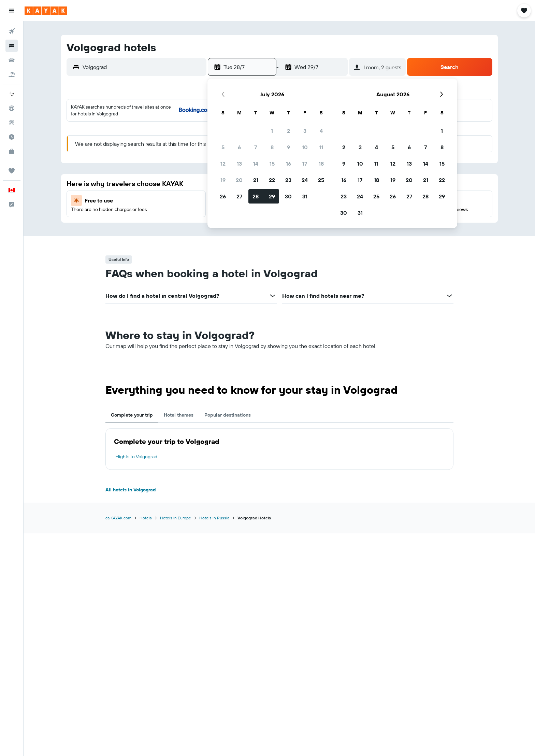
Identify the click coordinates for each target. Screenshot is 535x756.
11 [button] (321, 147)
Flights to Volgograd (136, 457)
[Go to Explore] (12, 108)
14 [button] (256, 164)
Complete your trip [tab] (132, 415)
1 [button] (272, 131)
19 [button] (223, 180)
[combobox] (143, 67)
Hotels (146, 518)
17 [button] (305, 164)
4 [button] (321, 131)
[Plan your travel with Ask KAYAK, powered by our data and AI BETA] (12, 94)
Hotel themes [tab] (179, 415)
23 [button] (288, 180)
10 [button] (305, 147)
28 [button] (256, 196)
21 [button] (256, 180)
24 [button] (305, 180)
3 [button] (305, 131)
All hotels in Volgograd (131, 490)
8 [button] (272, 147)
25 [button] (321, 180)
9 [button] (288, 147)
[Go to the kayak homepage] (46, 11)
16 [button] (288, 164)
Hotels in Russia (214, 518)
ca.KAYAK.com (118, 518)
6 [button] (239, 147)
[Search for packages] (12, 74)
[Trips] (12, 171)
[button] (12, 11)
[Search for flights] (12, 31)
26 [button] (223, 196)
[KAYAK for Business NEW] (12, 151)
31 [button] (305, 196)
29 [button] (272, 196)
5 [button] (223, 147)
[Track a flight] (12, 123)
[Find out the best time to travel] (12, 137)
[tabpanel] (279, 449)
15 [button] (272, 164)
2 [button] (288, 131)
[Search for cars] (12, 60)
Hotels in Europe (176, 518)
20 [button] (239, 180)
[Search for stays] (12, 46)
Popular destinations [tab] (228, 415)
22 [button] (272, 180)
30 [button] (288, 196)
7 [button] (256, 147)
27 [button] (239, 196)
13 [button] (239, 164)
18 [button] (321, 164)
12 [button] (223, 164)
